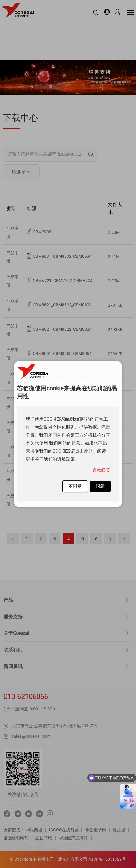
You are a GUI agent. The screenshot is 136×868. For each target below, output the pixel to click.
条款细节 (101, 470)
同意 (100, 486)
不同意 (75, 486)
